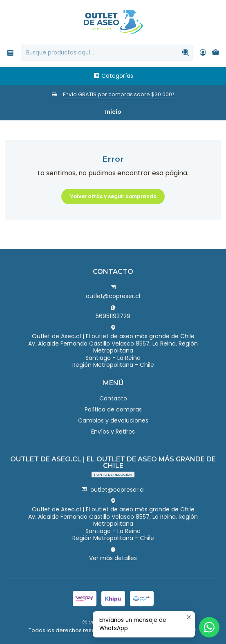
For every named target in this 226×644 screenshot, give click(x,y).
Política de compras (113, 409)
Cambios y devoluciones (113, 420)
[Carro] (216, 53)
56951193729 (113, 312)
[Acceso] (203, 53)
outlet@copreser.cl (113, 292)
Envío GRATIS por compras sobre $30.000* (119, 94)
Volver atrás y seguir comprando (113, 196)
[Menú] (10, 53)
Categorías (113, 76)
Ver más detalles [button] (113, 554)
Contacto (113, 398)
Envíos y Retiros (113, 432)
